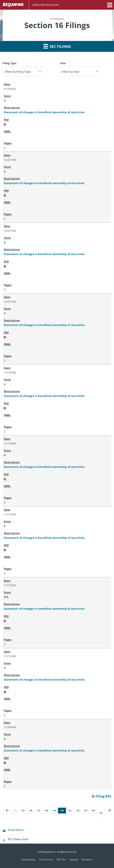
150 (62, 810)
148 (46, 810)
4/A (6, 597)
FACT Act (61, 860)
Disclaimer (87, 860)
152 (78, 810)
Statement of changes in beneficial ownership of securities (44, 112)
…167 (101, 812)
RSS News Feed (18, 839)
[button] (109, 5)
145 (23, 810)
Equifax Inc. (51, 852)
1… (15, 810)
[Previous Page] (7, 811)
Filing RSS (101, 796)
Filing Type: (10, 63)
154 (93, 810)
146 (31, 810)
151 (70, 810)
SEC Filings (57, 46)
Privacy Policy (28, 860)
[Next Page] (109, 811)
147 (39, 810)
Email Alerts (16, 830)
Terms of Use (46, 860)
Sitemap (74, 860)
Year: (63, 63)
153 (85, 810)
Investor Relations (46, 5)
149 (54, 810)
